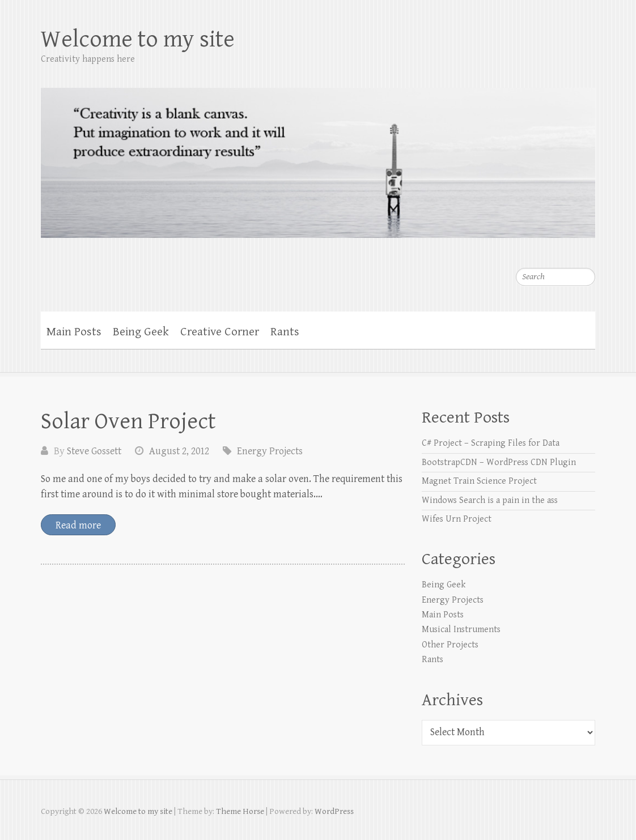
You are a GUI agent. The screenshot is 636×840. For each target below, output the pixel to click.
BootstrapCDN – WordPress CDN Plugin (499, 462)
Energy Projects (270, 451)
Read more (78, 525)
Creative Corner (220, 332)
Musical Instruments (461, 630)
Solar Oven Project (128, 421)
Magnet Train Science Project (479, 481)
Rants (285, 332)
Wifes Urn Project (457, 519)
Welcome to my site (138, 39)
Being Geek (141, 332)
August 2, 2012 (179, 451)
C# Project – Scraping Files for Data (491, 443)
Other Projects (450, 645)
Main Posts (74, 332)
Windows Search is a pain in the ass (490, 500)
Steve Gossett (94, 451)
